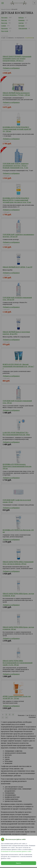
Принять (18, 863)
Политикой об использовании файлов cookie (16, 851)
